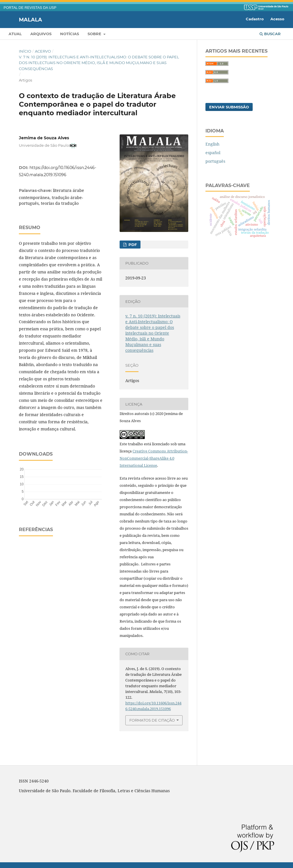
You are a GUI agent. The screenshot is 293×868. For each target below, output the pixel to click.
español (213, 153)
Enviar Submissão (229, 107)
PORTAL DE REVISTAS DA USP (30, 8)
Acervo (43, 51)
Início (25, 51)
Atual (15, 34)
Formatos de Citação (152, 720)
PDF (132, 245)
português (215, 161)
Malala (30, 19)
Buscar (270, 34)
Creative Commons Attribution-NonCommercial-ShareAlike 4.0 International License (154, 458)
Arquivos (41, 34)
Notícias (70, 34)
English (212, 144)
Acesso (277, 19)
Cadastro (255, 19)
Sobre (95, 34)
